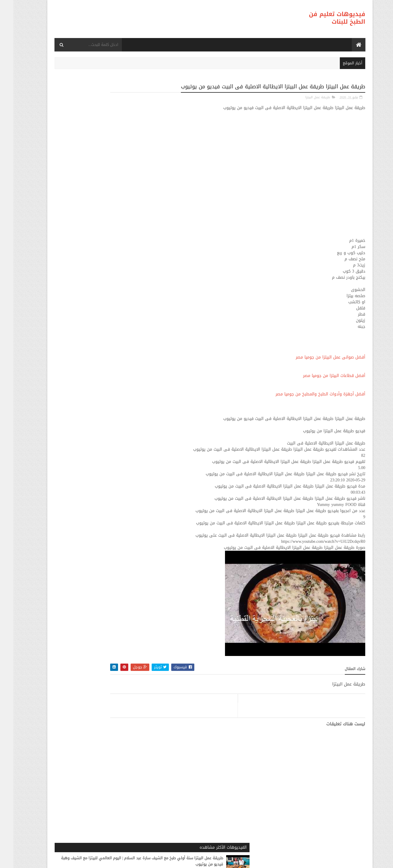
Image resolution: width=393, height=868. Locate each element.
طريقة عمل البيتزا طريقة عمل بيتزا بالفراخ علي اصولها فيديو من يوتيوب (78, 241)
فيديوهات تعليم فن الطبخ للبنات (324, 18)
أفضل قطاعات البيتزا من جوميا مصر (321, 375)
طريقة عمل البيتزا (304, 97)
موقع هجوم (261, 861)
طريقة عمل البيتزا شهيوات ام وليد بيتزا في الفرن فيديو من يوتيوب (76, 353)
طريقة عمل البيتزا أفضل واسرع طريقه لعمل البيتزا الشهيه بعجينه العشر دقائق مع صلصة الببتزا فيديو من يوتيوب (75, 280)
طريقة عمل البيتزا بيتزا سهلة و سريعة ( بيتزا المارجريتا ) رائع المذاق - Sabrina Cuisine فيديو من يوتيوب (75, 467)
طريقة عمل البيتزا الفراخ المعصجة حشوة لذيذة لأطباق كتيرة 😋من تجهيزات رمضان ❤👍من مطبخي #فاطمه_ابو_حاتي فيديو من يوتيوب (94, 426)
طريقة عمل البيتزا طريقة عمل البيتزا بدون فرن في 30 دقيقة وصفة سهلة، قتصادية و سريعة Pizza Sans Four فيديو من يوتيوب (88, 203)
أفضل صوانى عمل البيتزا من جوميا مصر (317, 357)
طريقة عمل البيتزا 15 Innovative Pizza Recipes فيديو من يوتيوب (78, 389)
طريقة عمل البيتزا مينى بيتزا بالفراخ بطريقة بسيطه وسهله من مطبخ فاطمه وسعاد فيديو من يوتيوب (75, 318)
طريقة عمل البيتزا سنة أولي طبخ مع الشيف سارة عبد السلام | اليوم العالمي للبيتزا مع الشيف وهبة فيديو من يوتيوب (75, 118)
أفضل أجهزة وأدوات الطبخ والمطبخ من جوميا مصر (307, 394)
